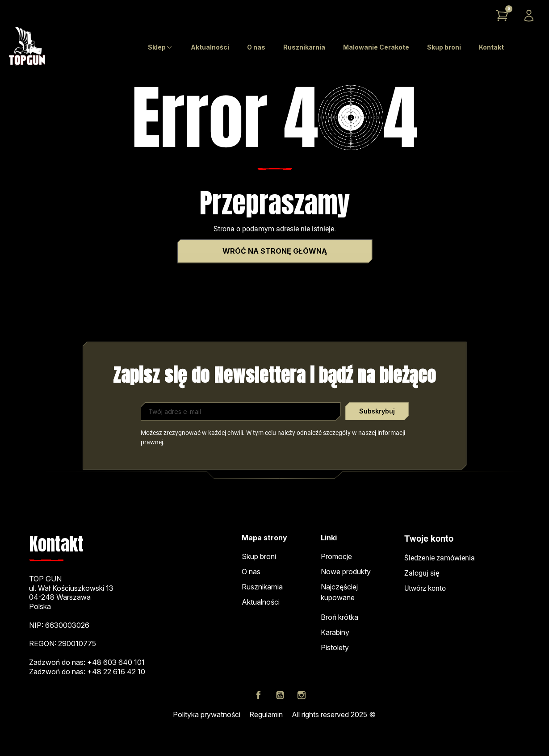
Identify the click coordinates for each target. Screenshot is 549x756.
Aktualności (261, 602)
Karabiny (335, 632)
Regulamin (266, 714)
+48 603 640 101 (116, 662)
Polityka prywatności (207, 714)
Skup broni (259, 556)
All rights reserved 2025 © (334, 714)
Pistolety (335, 647)
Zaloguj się (422, 573)
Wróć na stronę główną (275, 251)
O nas (251, 572)
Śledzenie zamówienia (440, 558)
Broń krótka (339, 617)
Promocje (336, 556)
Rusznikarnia (262, 587)
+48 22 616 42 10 (116, 672)
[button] (502, 16)
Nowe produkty (346, 572)
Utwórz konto (425, 588)
